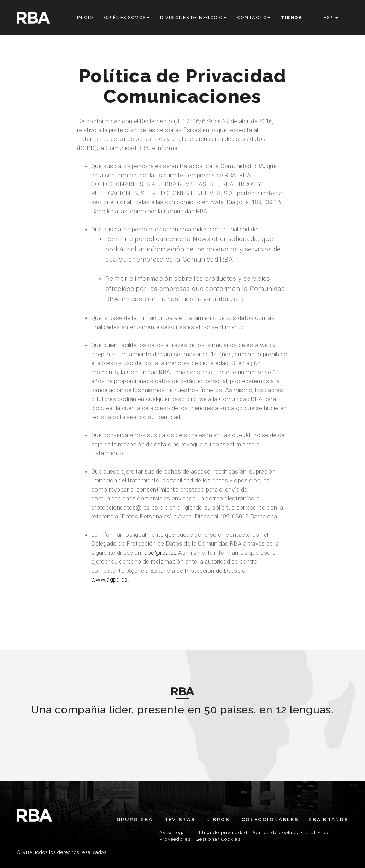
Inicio (85, 17)
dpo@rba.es (160, 553)
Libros (218, 819)
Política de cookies (275, 833)
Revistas (180, 819)
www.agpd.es (109, 579)
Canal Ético (316, 833)
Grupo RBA (135, 819)
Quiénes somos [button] (127, 17)
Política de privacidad (220, 833)
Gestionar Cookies (218, 839)
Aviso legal (173, 833)
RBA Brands (328, 819)
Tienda (292, 17)
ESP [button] (331, 17)
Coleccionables (270, 819)
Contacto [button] (254, 17)
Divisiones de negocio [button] (193, 17)
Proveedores (175, 839)
